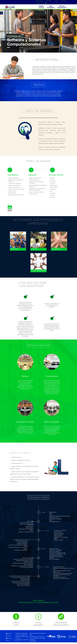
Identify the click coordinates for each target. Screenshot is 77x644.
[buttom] (62, 7)
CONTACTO (9, 643)
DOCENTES (64, 1)
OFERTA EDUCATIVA (39, 1)
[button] (42, 7)
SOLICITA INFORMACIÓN (38, 619)
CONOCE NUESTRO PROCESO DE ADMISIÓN (61, 619)
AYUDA (44, 3)
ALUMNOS (56, 1)
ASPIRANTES (49, 1)
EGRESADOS (38, 3)
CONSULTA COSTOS (16, 619)
